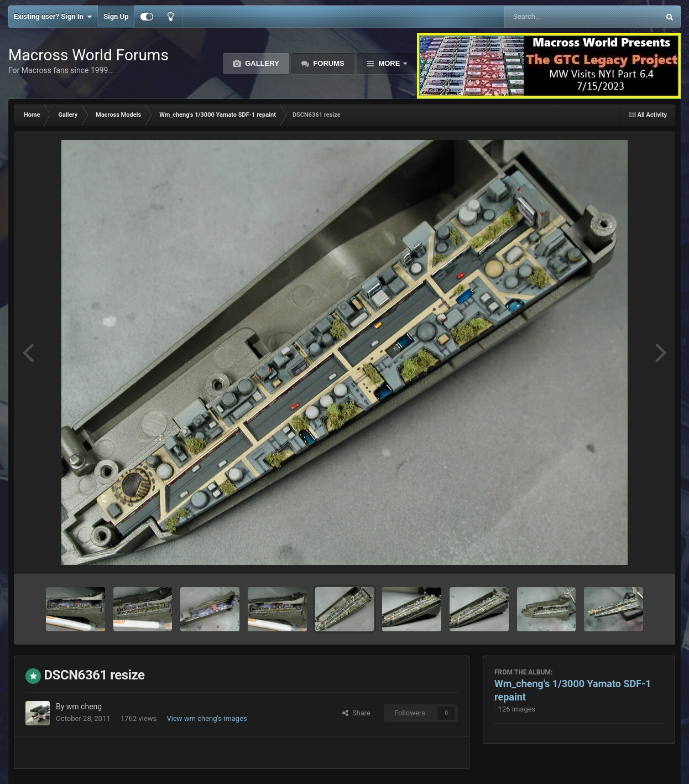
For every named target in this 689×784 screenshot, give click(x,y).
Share (356, 713)
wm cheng (84, 707)
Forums (328, 63)
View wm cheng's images (207, 718)
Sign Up (116, 16)
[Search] (554, 17)
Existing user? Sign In (53, 17)
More (389, 63)
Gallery (261, 63)
